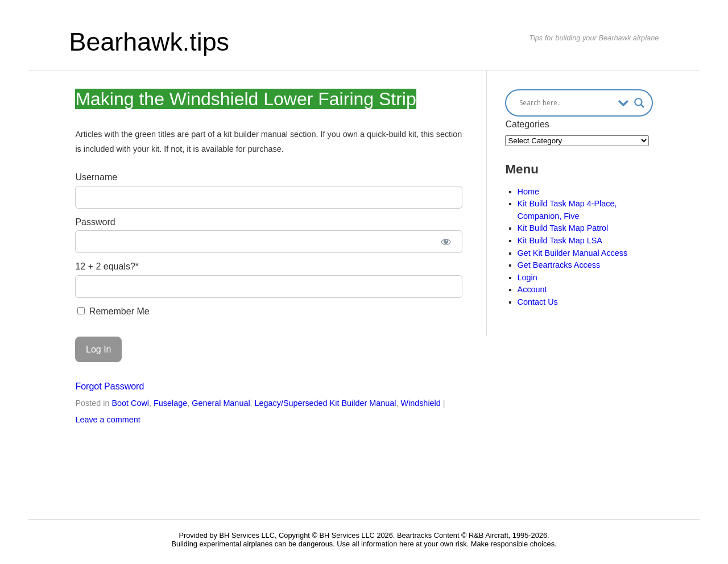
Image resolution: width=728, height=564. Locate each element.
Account (532, 289)
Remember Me (113, 311)
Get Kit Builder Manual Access (573, 253)
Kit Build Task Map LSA (560, 240)
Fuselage (170, 403)
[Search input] (566, 103)
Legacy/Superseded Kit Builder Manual (326, 403)
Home (528, 192)
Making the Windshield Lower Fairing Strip (245, 99)
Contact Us (538, 302)
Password (95, 222)
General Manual (221, 403)
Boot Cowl (130, 403)
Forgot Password (109, 386)
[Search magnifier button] (639, 103)
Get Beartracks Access (559, 265)
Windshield (420, 403)
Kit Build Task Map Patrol (563, 228)
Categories (527, 124)
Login (528, 277)
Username (96, 177)
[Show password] (446, 242)
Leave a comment (107, 420)
